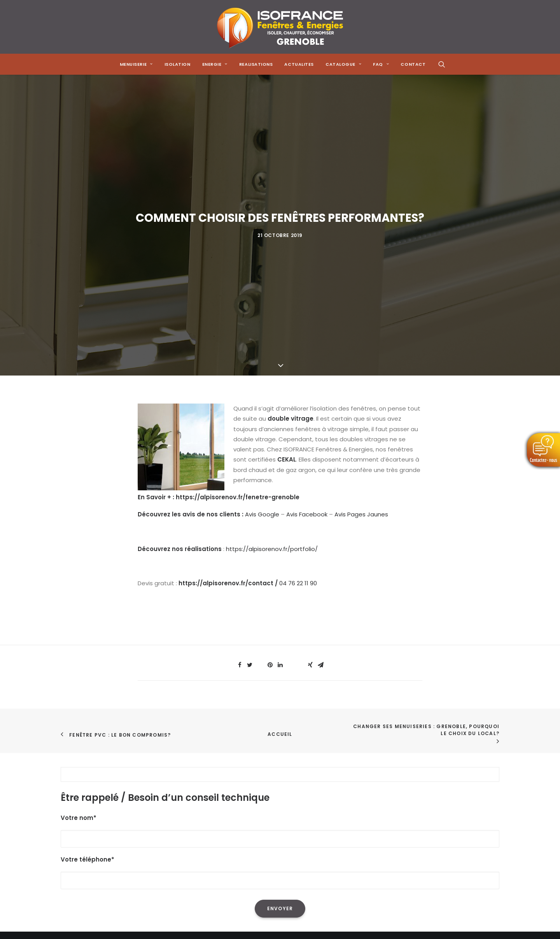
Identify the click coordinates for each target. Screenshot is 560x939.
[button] (442, 64)
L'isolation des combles (245, 805)
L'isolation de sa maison (246, 785)
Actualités (75, 836)
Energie (71, 815)
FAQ (66, 856)
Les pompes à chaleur (243, 815)
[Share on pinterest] (270, 476)
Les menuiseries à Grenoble (251, 846)
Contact (73, 867)
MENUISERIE (136, 64)
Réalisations (78, 826)
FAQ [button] (381, 64)
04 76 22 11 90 (298, 394)
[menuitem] (136, 64)
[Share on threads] (260, 473)
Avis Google (262, 325)
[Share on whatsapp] (290, 473)
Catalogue (76, 846)
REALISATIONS (256, 64)
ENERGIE (215, 64)
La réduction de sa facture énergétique (269, 795)
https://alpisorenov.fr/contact (226, 394)
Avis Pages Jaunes (361, 325)
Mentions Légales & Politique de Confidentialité (129, 877)
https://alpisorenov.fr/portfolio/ (272, 359)
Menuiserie (76, 795)
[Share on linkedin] (280, 476)
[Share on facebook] (240, 476)
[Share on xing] (310, 476)
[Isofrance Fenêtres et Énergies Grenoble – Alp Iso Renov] (280, 27)
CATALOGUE (343, 64)
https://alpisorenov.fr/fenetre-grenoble (238, 308)
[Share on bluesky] (300, 473)
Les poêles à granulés (243, 826)
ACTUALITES (299, 64)
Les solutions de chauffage (251, 836)
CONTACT (413, 64)
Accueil (280, 545)
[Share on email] (320, 476)
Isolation (178, 64)
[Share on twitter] (250, 476)
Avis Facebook (307, 325)
